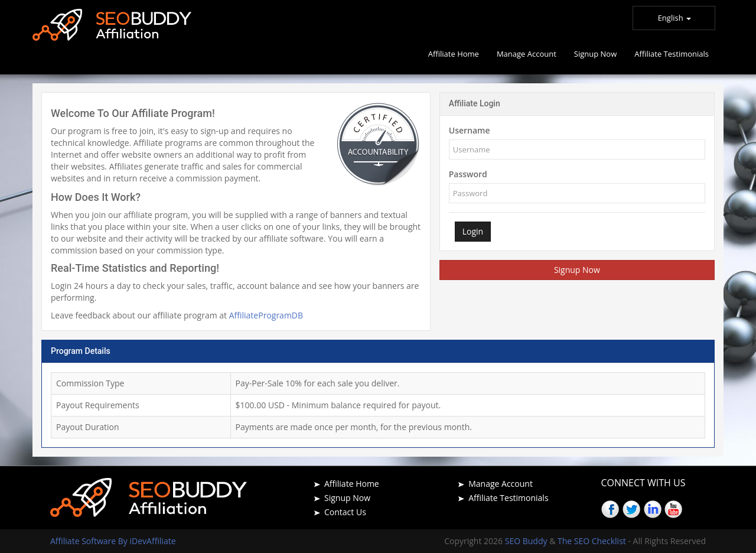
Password (468, 174)
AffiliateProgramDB (266, 315)
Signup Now (577, 270)
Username (470, 130)
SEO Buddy (527, 541)
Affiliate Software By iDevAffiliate (113, 541)
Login (473, 231)
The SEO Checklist (592, 541)
